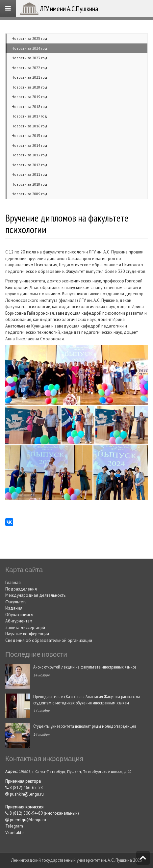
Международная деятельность (35, 595)
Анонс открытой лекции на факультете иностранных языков (85, 667)
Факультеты (16, 602)
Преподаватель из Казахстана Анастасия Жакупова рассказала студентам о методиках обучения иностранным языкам (87, 699)
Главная (13, 582)
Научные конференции (27, 634)
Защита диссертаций (25, 628)
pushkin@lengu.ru (25, 794)
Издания (14, 608)
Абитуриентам (19, 621)
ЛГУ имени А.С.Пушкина (69, 9)
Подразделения (21, 589)
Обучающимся (19, 615)
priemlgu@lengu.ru (26, 820)
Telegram (14, 826)
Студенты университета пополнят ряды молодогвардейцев (85, 726)
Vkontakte (14, 833)
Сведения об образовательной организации (49, 640)
